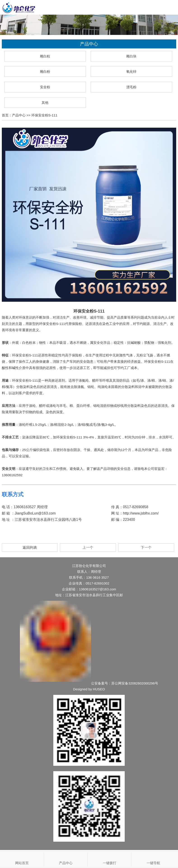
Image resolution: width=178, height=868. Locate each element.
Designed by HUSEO (89, 689)
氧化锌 (131, 71)
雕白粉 (45, 71)
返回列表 (30, 547)
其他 (45, 103)
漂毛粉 (131, 87)
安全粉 (45, 87)
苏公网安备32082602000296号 (135, 683)
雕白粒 (45, 56)
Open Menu (171, 7)
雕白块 (131, 56)
